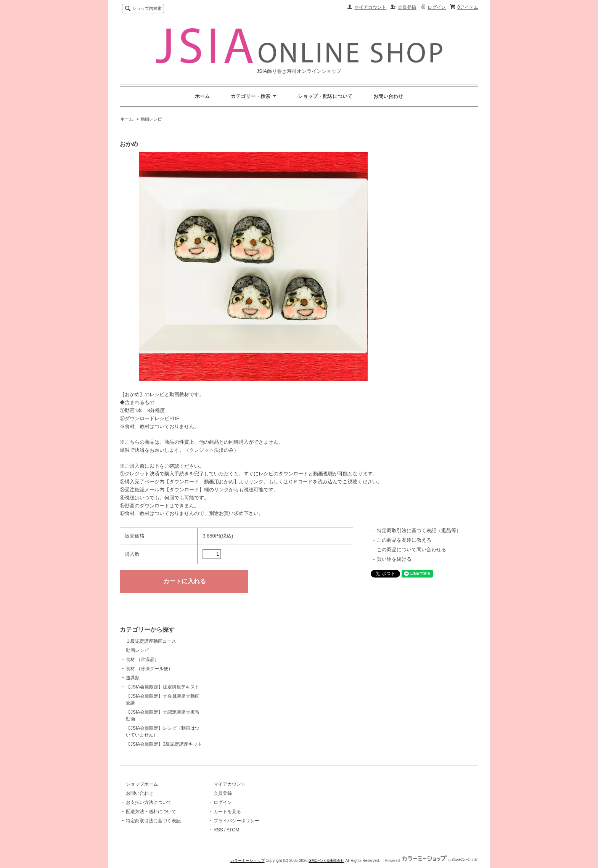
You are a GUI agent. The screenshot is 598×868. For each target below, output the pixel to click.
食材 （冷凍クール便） (149, 669)
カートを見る (227, 812)
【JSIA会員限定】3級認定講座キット (164, 744)
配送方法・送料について (151, 812)
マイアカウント (370, 7)
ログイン (437, 7)
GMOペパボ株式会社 (326, 861)
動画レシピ (151, 119)
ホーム (202, 96)
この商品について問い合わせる (412, 550)
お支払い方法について (149, 802)
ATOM (233, 830)
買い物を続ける (394, 559)
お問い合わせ (388, 96)
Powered (432, 861)
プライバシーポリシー (236, 821)
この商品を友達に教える (404, 540)
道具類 (133, 678)
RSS (218, 830)
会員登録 (407, 7)
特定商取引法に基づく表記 (153, 821)
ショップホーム (142, 784)
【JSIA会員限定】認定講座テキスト (163, 687)
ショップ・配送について (325, 96)
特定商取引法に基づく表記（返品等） (419, 530)
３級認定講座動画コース (151, 641)
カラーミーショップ (248, 861)
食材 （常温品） (142, 659)
